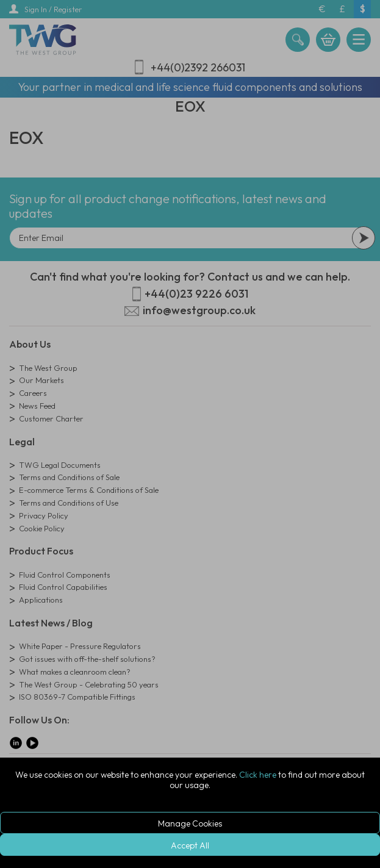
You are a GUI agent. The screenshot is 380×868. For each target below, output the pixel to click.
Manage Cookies (190, 823)
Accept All (190, 845)
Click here (258, 775)
